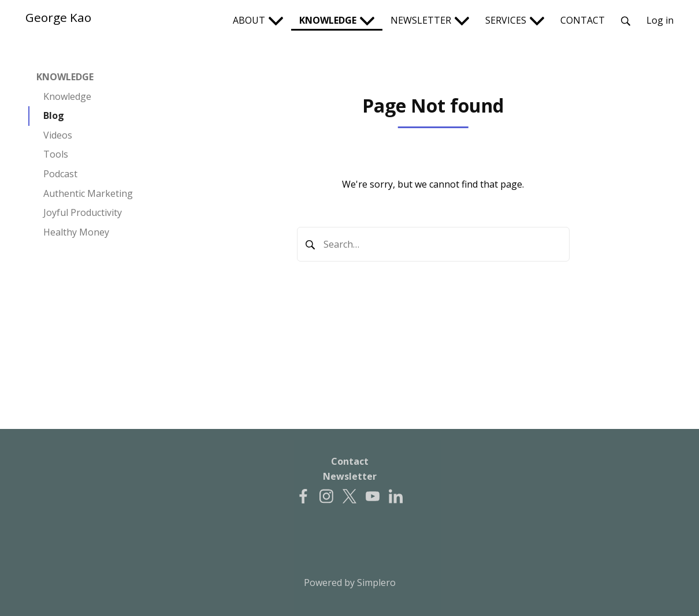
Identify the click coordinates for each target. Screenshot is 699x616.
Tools (56, 154)
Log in (660, 20)
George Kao (58, 17)
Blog (54, 115)
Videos (58, 135)
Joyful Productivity (83, 212)
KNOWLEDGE (65, 77)
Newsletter (350, 476)
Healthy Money (76, 232)
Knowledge (67, 96)
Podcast (60, 174)
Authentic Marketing (88, 193)
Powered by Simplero (350, 583)
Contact (350, 461)
